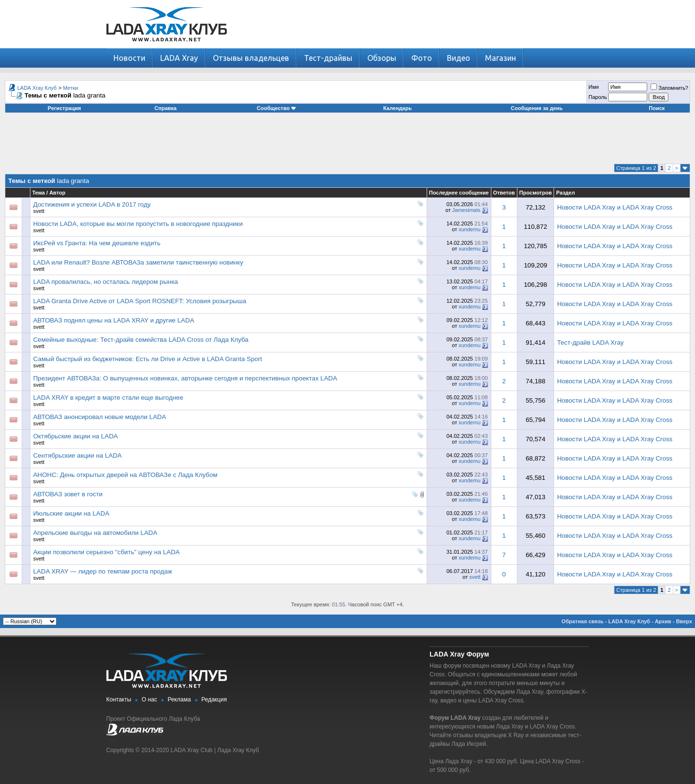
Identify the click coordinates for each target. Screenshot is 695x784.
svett (39, 211)
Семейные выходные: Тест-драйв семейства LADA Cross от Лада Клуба (141, 340)
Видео (459, 58)
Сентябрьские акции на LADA (78, 455)
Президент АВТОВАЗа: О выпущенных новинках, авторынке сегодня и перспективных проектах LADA (185, 378)
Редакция (214, 700)
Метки (71, 88)
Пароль (598, 97)
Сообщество (277, 108)
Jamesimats (466, 210)
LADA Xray (179, 58)
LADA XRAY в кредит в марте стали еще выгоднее (108, 398)
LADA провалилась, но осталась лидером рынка (106, 282)
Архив (663, 621)
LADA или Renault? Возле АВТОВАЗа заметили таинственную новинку (138, 262)
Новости (129, 58)
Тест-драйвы (328, 58)
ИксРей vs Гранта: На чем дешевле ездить (97, 243)
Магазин (500, 58)
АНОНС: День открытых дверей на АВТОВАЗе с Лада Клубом (125, 475)
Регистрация (64, 108)
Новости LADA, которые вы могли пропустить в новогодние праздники (138, 224)
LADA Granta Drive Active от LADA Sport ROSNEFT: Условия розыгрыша (140, 301)
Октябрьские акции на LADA (76, 436)
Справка (166, 108)
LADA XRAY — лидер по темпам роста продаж (103, 571)
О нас (150, 700)
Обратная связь (582, 621)
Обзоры (382, 58)
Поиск (657, 108)
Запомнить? (669, 88)
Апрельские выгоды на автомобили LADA (95, 533)
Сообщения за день (536, 108)
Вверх (684, 621)
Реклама (179, 700)
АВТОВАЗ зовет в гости (68, 494)
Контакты (119, 700)
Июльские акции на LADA (71, 513)
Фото (422, 58)
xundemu (469, 229)
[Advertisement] (347, 142)
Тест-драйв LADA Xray (590, 343)
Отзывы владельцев (251, 58)
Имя (593, 87)
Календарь (397, 108)
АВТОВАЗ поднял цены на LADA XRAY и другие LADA (114, 320)
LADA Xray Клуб (37, 88)
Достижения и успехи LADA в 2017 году (92, 204)
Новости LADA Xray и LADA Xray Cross (615, 207)
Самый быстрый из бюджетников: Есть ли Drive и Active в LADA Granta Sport (148, 359)
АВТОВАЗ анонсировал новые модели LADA (100, 417)
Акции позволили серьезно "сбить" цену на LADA (107, 552)
